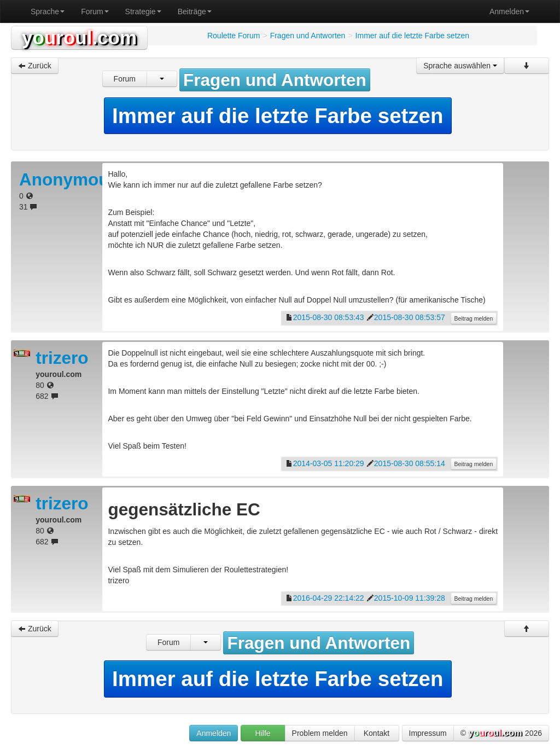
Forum (95, 11)
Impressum (428, 733)
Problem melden (320, 733)
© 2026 (501, 734)
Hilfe (263, 733)
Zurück (35, 66)
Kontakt (377, 733)
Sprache (48, 11)
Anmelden (509, 11)
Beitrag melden (474, 318)
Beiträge (195, 11)
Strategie (143, 11)
